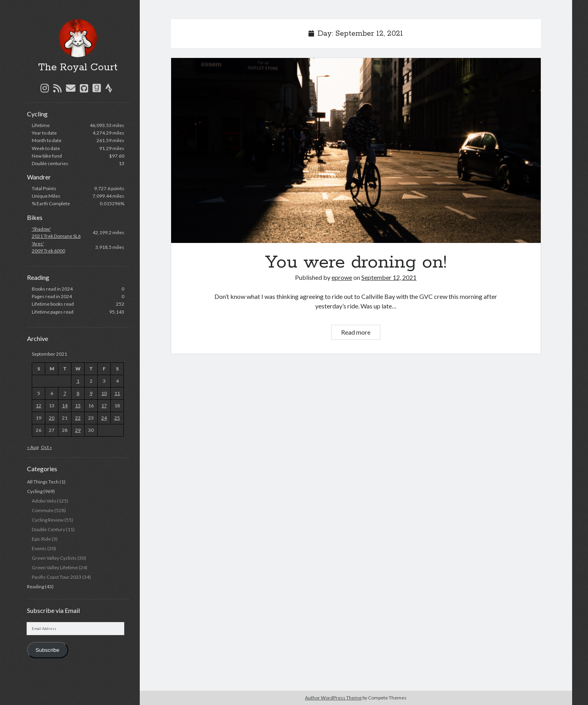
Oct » (46, 447)
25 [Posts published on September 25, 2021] (117, 418)
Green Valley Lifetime (55, 567)
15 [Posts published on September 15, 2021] (78, 405)
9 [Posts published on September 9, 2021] (91, 393)
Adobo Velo (44, 501)
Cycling (35, 491)
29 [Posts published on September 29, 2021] (78, 430)
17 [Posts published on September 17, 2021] (104, 405)
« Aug (33, 447)
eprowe (342, 277)
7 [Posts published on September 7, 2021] (65, 393)
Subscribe (47, 650)
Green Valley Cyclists (54, 558)
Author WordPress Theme (333, 698)
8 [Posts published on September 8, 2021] (78, 393)
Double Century (48, 529)
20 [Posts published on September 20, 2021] (52, 418)
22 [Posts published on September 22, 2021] (78, 418)
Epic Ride (41, 539)
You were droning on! (356, 150)
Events (39, 548)
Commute (43, 510)
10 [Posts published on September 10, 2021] (104, 393)
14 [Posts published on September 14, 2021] (65, 405)
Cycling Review (48, 520)
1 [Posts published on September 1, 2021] (78, 381)
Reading (36, 587)
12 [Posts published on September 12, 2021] (39, 405)
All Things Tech (43, 482)
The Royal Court (78, 67)
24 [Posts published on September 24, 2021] (104, 418)
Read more (361, 333)
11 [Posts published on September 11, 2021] (117, 393)
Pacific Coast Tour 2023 (57, 577)
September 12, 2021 (389, 277)
